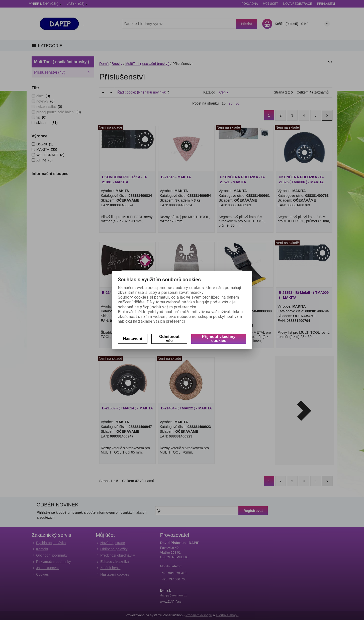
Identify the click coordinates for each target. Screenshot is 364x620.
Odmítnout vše (169, 339)
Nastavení (133, 339)
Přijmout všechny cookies (219, 339)
